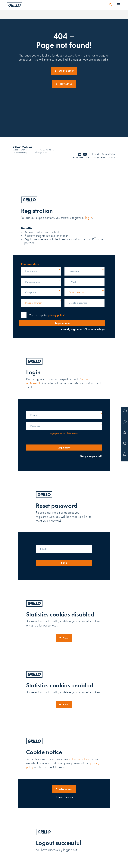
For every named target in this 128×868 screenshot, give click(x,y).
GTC (88, 158)
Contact (111, 158)
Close (66, 638)
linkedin (80, 154)
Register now (61, 323)
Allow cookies (66, 789)
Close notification (64, 797)
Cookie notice (76, 158)
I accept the (47, 315)
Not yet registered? (91, 456)
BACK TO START (66, 71)
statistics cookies (79, 759)
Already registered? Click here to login (82, 329)
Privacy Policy (109, 154)
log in (89, 218)
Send (64, 563)
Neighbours (99, 158)
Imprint (96, 154)
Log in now (64, 448)
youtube (85, 154)
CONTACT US (66, 84)
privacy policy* (57, 315)
